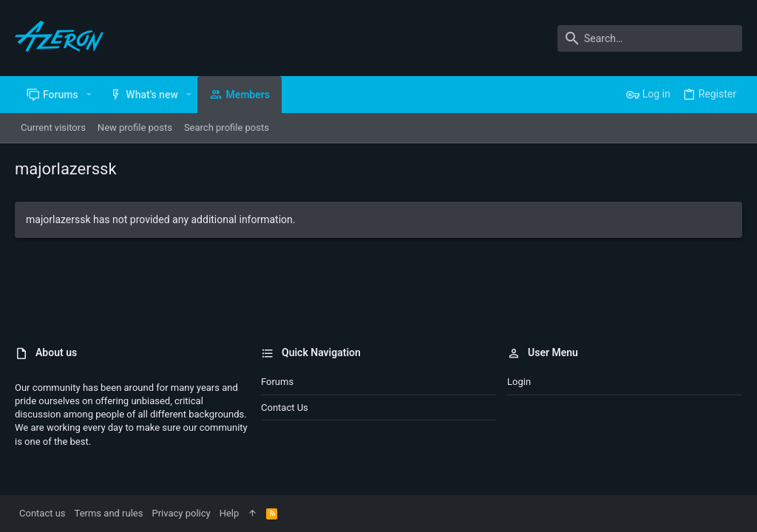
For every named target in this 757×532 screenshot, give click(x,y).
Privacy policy (181, 513)
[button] (89, 95)
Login (519, 382)
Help (230, 513)
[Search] (650, 38)
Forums (277, 382)
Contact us (285, 407)
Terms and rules (109, 513)
